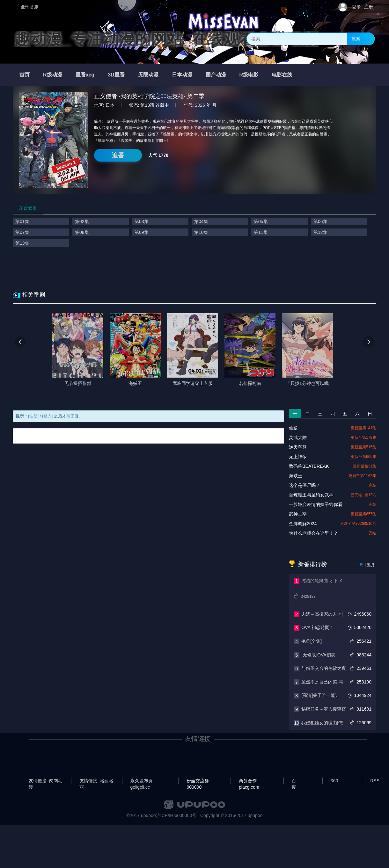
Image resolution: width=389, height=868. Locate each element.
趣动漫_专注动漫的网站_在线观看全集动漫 (167, 39)
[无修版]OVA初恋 (318, 655)
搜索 (356, 39)
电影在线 (282, 75)
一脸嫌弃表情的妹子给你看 (316, 504)
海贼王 (296, 476)
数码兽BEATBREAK (309, 466)
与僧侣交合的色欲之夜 (324, 668)
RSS (375, 781)
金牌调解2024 (303, 524)
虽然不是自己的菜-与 (322, 682)
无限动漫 (148, 75)
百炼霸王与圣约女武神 (311, 495)
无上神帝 (298, 457)
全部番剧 (30, 7)
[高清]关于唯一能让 (320, 695)
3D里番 (116, 75)
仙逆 (293, 428)
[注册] (33, 416)
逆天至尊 (298, 447)
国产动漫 (216, 75)
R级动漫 (53, 75)
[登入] (47, 416)
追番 (118, 155)
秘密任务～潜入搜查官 (324, 709)
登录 (356, 7)
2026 (200, 105)
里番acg (85, 75)
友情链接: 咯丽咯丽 (96, 781)
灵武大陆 (298, 438)
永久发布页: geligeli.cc (142, 781)
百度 (294, 781)
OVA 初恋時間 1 (317, 627)
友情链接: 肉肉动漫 (46, 781)
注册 (369, 7)
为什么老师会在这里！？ (313, 533)
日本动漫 (182, 75)
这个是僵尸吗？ (305, 485)
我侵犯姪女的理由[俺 (322, 723)
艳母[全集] (312, 641)
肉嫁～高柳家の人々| (322, 614)
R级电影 (249, 75)
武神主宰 (298, 514)
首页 (25, 75)
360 (334, 781)
